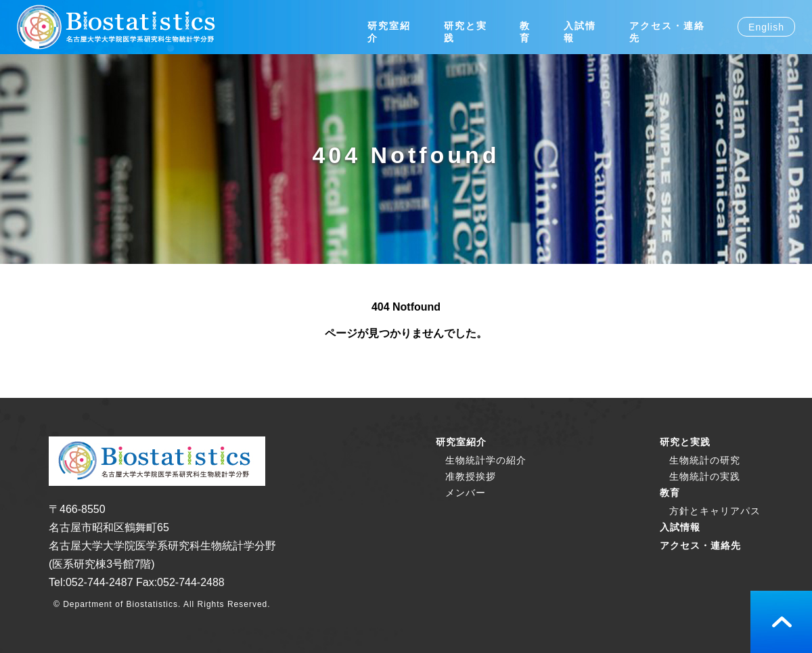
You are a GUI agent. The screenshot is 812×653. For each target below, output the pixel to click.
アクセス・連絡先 (700, 545)
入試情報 (680, 527)
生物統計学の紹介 (486, 460)
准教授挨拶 (471, 476)
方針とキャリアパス (715, 511)
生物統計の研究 (705, 460)
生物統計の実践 (705, 476)
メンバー (466, 493)
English (766, 27)
